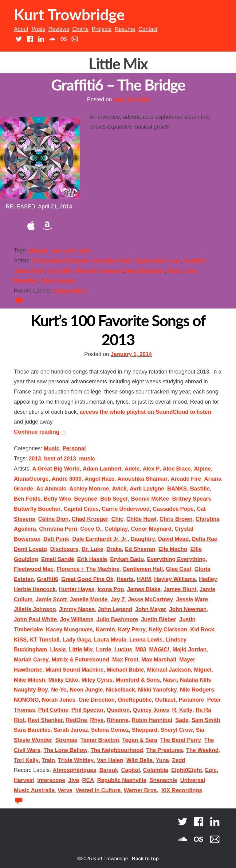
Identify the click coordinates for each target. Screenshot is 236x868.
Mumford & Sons (138, 680)
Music (51, 448)
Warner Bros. (141, 790)
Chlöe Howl (141, 519)
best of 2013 (60, 459)
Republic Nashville (122, 780)
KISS (20, 640)
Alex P (151, 469)
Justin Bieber (159, 619)
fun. (176, 261)
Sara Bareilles (32, 730)
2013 (35, 459)
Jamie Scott (29, 271)
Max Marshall (159, 660)
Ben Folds (27, 499)
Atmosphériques (74, 770)
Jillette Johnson (35, 609)
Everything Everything (176, 559)
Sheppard (145, 730)
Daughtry (143, 539)
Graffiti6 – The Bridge (118, 85)
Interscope (51, 780)
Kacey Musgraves (69, 630)
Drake (114, 549)
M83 (141, 649)
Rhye (97, 720)
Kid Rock (202, 630)
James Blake (144, 589)
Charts (80, 29)
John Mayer (151, 609)
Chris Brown (176, 519)
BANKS (177, 489)
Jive (74, 780)
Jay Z (118, 599)
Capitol (130, 770)
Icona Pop (111, 589)
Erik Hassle (92, 559)
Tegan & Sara (140, 740)
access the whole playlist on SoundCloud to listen (145, 412)
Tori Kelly (26, 760)
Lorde (104, 649)
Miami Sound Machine (75, 670)
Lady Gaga (77, 640)
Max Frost (125, 660)
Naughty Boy (31, 690)
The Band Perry (181, 740)
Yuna (162, 760)
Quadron (118, 710)
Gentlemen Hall (143, 569)
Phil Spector (87, 710)
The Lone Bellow (65, 750)
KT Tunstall (45, 640)
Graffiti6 (194, 261)
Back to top (145, 859)
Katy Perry (132, 630)
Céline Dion (53, 519)
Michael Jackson (169, 670)
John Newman (188, 609)
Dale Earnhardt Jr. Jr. (100, 539)
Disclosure (64, 549)
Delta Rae (204, 539)
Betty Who (57, 499)
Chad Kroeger (90, 519)
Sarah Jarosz (71, 730)
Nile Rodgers (197, 690)
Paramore (191, 700)
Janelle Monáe (89, 599)
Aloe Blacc (177, 469)
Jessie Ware (192, 599)
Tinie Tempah (58, 281)
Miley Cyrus (97, 680)
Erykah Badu (127, 559)
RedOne (76, 720)
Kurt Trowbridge (69, 14)
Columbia (155, 770)
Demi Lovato (30, 549)
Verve (65, 790)
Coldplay (116, 529)
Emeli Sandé (151, 261)
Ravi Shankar (45, 720)
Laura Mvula (110, 640)
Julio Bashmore (117, 619)
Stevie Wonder (33, 740)
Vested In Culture (98, 790)
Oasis (175, 271)
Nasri (170, 680)
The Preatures (165, 750)
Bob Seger (114, 499)
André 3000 (67, 479)
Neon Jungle (86, 690)
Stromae (66, 740)
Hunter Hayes (77, 589)
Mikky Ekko (63, 680)
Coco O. (91, 529)
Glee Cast (179, 569)
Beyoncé (86, 499)
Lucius (123, 649)
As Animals (51, 489)
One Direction (96, 700)
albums (38, 250)
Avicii (119, 489)
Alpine (202, 469)
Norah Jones (59, 700)
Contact (148, 29)
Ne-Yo (59, 690)
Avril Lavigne (147, 489)
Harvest (24, 780)
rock (70, 250)
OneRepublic (135, 700)
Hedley (208, 579)
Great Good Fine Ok (87, 579)
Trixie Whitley (76, 760)
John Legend (115, 609)
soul (85, 250)
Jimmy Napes (77, 609)
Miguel (203, 670)
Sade (182, 720)
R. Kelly (182, 710)
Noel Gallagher (145, 271)
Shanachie (163, 780)
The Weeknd (203, 750)
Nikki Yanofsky (157, 690)
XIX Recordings (182, 790)
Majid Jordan (189, 649)
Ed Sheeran (140, 549)
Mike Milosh (29, 680)
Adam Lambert (102, 469)
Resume (125, 29)
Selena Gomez (110, 730)
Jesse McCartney (150, 599)
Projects (102, 29)
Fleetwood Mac (34, 569)
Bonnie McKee (150, 499)
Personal (74, 448)
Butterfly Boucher (37, 509)
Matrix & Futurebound (80, 660)
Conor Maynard (151, 529)
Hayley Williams (175, 579)
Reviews (59, 29)
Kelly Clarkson (168, 630)
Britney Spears (192, 499)
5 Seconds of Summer (61, 261)
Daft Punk (56, 539)
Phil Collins (53, 710)
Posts (38, 29)
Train (48, 760)
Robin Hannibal (152, 720)
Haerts (125, 579)
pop (56, 250)
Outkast (165, 700)
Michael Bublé (125, 670)
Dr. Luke (92, 549)
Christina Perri (112, 261)
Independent (69, 291)
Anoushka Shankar (142, 479)
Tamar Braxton (100, 740)
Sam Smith (206, 720)
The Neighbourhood (117, 750)
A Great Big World (56, 469)
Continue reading (40, 432)
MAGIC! (159, 649)
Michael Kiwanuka (99, 271)
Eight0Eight (187, 770)
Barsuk (109, 770)
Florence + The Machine (88, 569)
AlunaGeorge (31, 479)
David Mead (173, 539)
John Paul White (35, 619)
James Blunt (180, 589)
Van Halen (110, 760)
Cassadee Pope (173, 509)
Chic (117, 519)
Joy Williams (77, 619)
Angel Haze (99, 479)
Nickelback (120, 690)
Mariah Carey (31, 660)
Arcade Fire (186, 479)
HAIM (144, 579)
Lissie (58, 649)
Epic (211, 770)
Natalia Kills (195, 680)
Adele (132, 469)
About (21, 29)
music (87, 459)
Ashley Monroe (89, 489)
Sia (200, 730)
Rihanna (118, 720)
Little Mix (60, 271)
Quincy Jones (151, 710)
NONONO (26, 700)
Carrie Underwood (126, 509)
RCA (88, 780)
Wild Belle (140, 760)
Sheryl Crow (177, 730)
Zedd (179, 760)
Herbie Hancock (35, 589)
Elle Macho (173, 549)
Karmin (105, 630)
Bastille (200, 489)
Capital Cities (81, 509)
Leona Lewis (146, 640)
